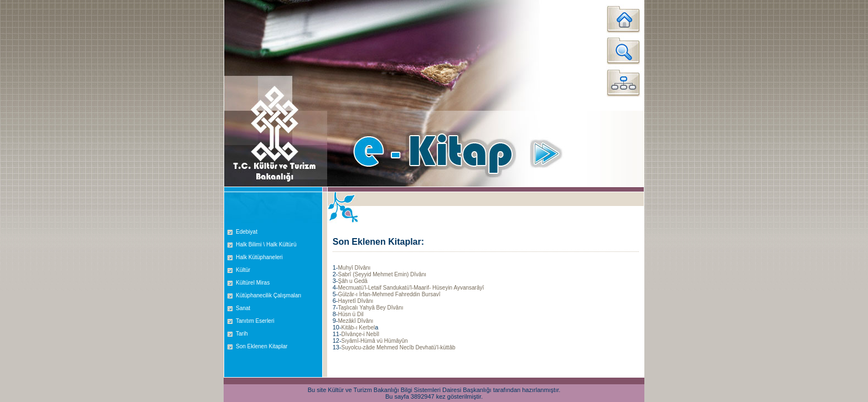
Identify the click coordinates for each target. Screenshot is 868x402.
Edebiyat (247, 232)
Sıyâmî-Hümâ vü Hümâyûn (375, 341)
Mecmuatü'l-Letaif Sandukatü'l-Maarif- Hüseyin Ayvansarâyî (411, 288)
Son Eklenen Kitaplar (262, 346)
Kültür (243, 270)
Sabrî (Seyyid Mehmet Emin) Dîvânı (382, 274)
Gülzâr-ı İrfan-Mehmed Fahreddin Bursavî (389, 294)
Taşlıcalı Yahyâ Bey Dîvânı (370, 308)
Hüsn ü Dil (350, 314)
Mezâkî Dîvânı (355, 321)
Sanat (243, 308)
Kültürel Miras (253, 283)
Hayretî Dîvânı (355, 301)
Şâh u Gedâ (352, 281)
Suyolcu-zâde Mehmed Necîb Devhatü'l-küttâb (399, 347)
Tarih (242, 334)
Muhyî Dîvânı (354, 268)
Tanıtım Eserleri (255, 321)
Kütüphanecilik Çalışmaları (268, 295)
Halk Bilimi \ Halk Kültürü (266, 244)
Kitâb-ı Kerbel (358, 328)
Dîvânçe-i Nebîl (360, 334)
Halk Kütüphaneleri (259, 257)
